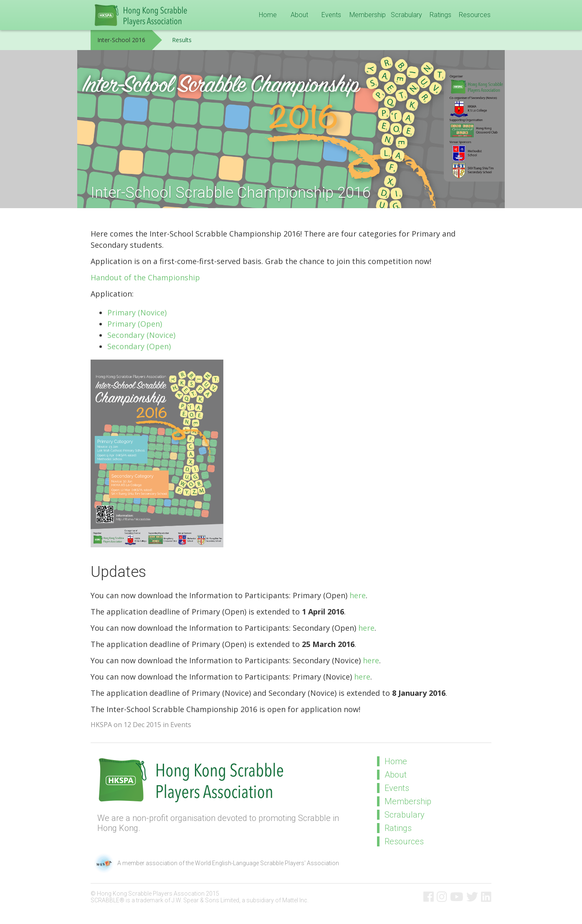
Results (182, 40)
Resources (475, 15)
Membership (368, 15)
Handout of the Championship (145, 277)
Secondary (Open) (139, 346)
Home (268, 15)
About (299, 15)
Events (331, 15)
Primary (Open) (135, 324)
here (358, 595)
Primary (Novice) (137, 312)
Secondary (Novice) (141, 335)
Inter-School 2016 (121, 40)
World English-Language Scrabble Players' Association (267, 863)
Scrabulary (406, 15)
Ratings (440, 15)
